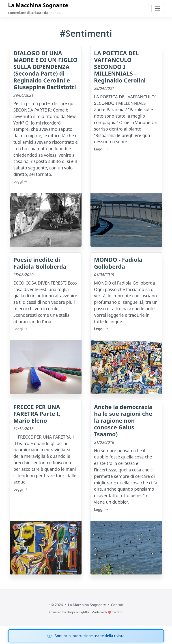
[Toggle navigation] (158, 8)
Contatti (118, 605)
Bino (120, 612)
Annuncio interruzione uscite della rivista (89, 636)
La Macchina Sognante (38, 5)
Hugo (71, 612)
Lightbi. (84, 612)
